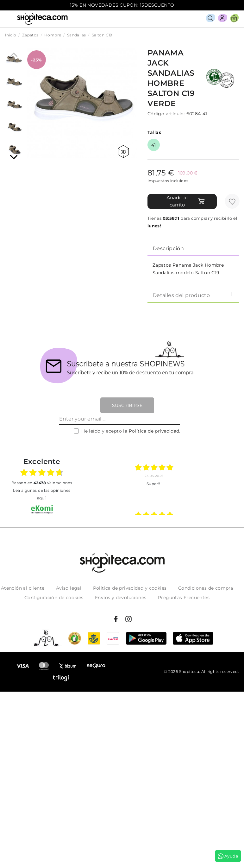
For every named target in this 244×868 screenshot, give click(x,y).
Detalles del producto (193, 295)
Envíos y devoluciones (121, 598)
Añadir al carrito (186, 201)
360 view (123, 152)
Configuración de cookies (54, 598)
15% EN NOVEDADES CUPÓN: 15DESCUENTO (122, 5)
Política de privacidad (154, 431)
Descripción (193, 248)
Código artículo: (166, 114)
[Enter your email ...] (119, 419)
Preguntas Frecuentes (184, 598)
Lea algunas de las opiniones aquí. (42, 494)
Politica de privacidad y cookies (130, 588)
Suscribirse (127, 405)
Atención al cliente (23, 588)
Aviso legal (69, 588)
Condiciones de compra (206, 588)
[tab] (193, 248)
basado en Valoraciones (42, 483)
